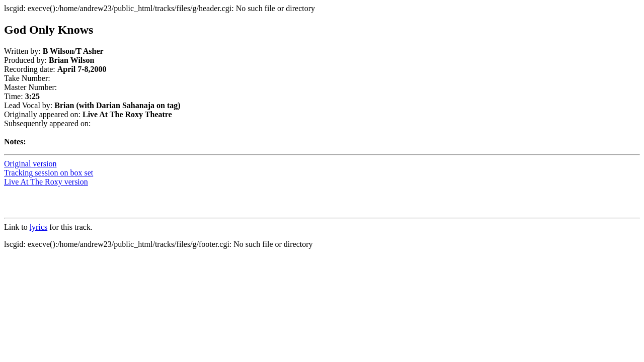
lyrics (39, 227)
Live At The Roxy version (46, 182)
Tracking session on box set (49, 173)
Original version (30, 164)
